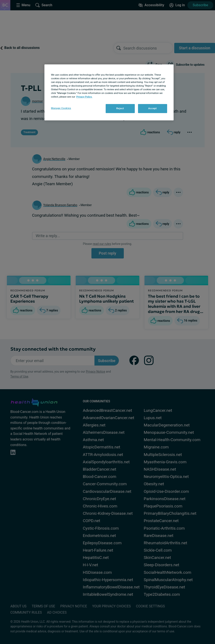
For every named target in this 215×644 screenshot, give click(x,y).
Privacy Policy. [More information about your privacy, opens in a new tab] (84, 97)
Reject (120, 108)
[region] (109, 92)
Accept (152, 108)
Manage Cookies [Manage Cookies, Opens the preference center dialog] (61, 108)
